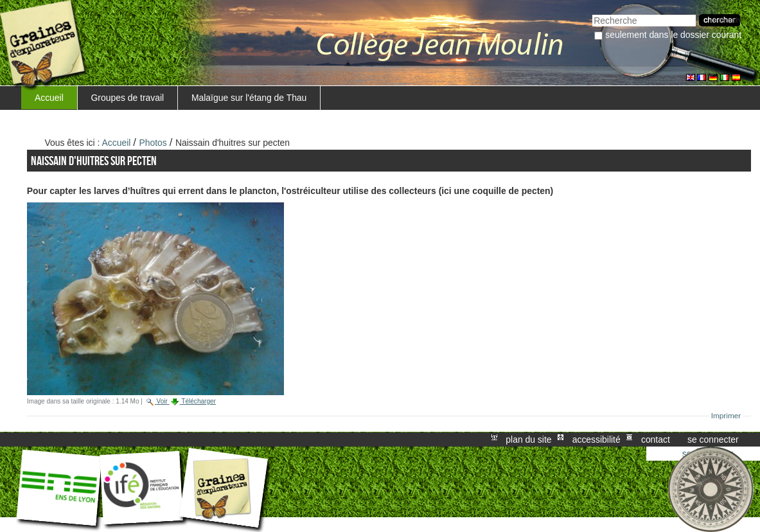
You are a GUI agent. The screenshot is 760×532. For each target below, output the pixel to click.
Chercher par (592, 13)
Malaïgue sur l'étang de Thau (249, 98)
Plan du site (528, 439)
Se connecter (713, 439)
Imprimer (726, 416)
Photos (153, 143)
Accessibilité (597, 439)
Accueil (49, 98)
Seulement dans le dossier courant (673, 35)
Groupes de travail (128, 98)
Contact (656, 439)
